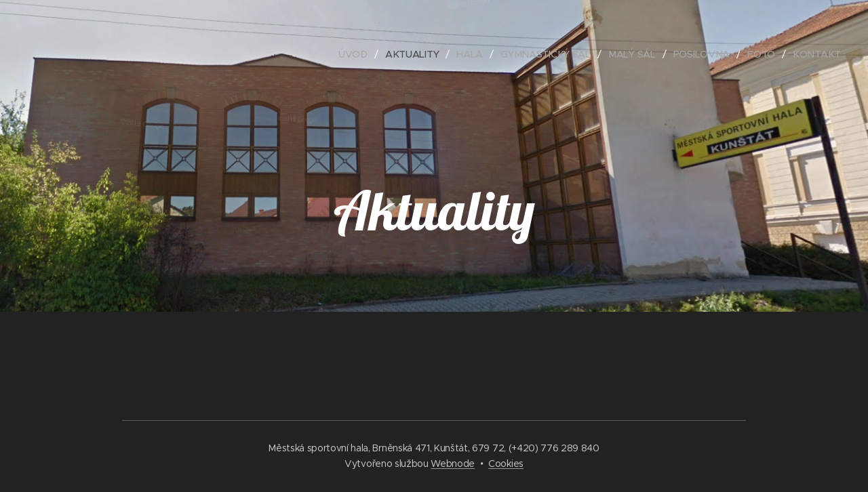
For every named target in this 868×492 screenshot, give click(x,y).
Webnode (453, 464)
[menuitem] (353, 54)
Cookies (506, 464)
